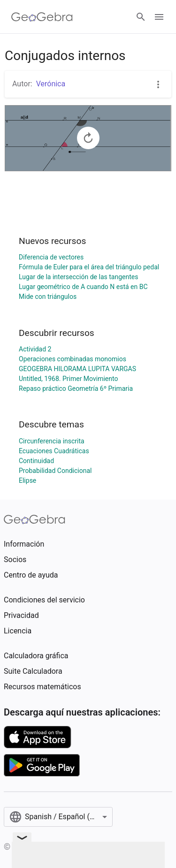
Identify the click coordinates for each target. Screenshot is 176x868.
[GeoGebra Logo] (42, 17)
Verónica (51, 84)
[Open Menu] (159, 17)
